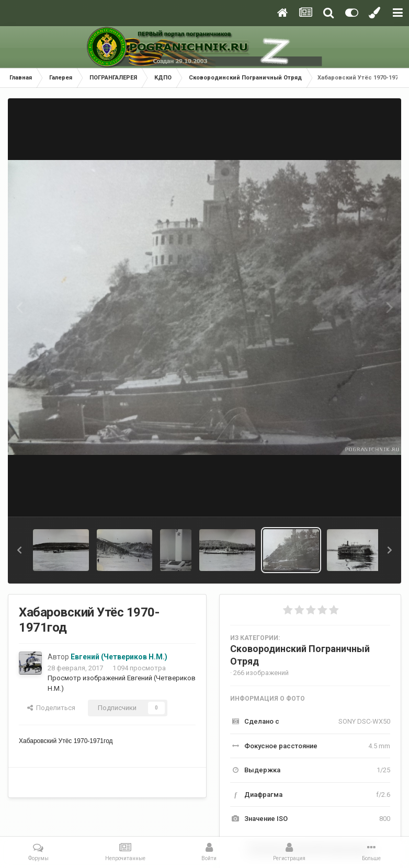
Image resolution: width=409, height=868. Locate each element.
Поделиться (51, 708)
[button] (19, 550)
